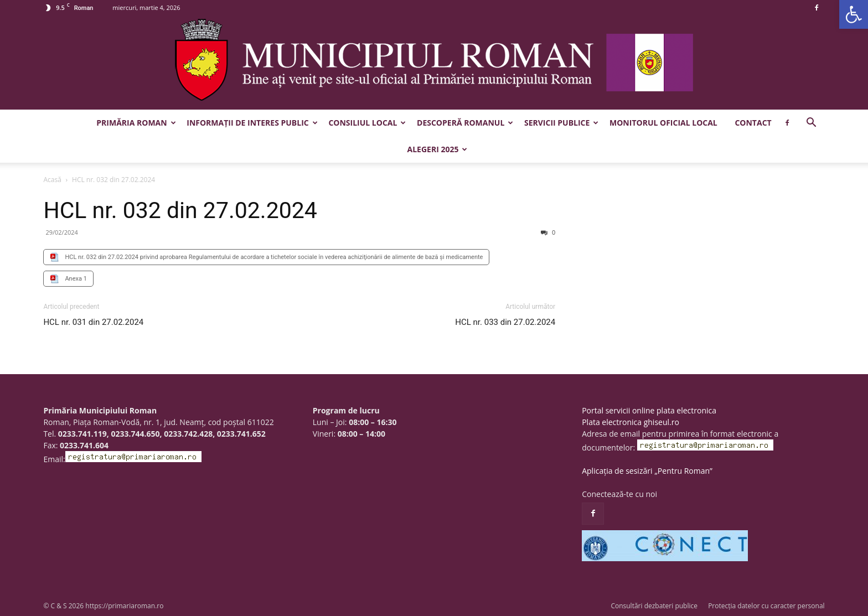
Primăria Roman (136, 123)
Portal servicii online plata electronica (649, 410)
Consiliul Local (367, 123)
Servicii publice (561, 123)
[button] (854, 14)
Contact (753, 123)
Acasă (52, 180)
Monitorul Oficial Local (663, 123)
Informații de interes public (252, 123)
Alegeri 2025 (438, 149)
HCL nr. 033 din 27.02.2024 (505, 322)
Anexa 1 (76, 279)
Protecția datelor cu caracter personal (766, 606)
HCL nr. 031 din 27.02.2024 (93, 322)
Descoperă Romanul (465, 123)
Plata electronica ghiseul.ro (631, 422)
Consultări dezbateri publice (654, 606)
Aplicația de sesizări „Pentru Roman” (647, 471)
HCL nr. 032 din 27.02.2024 (180, 210)
